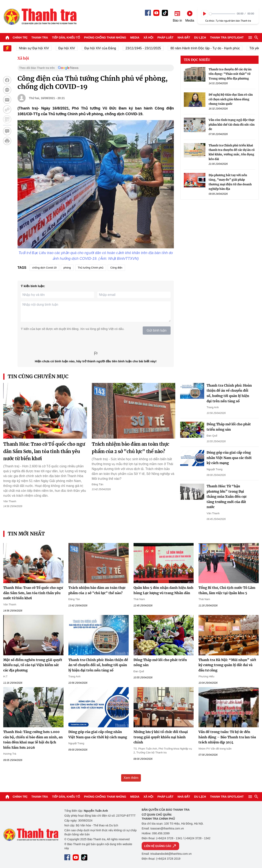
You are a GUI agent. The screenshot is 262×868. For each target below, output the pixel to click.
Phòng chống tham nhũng (105, 38)
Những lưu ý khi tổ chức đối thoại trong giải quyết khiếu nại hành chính (161, 737)
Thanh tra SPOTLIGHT (227, 38)
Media (135, 38)
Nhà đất (184, 38)
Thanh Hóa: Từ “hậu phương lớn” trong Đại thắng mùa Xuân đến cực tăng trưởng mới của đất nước (227, 496)
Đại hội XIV (70, 48)
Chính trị (20, 38)
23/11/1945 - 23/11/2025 (147, 48)
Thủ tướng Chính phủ (91, 268)
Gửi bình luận (157, 330)
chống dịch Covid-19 (44, 268)
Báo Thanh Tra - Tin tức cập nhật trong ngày (40, 17)
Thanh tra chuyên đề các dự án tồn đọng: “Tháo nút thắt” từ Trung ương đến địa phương (230, 74)
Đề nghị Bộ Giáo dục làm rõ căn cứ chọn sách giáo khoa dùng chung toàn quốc (231, 99)
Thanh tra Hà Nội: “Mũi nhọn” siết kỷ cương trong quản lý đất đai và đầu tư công (227, 665)
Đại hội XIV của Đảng (104, 48)
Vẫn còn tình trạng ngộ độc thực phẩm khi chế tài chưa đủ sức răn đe (232, 124)
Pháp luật (165, 38)
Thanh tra (40, 38)
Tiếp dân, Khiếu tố (66, 38)
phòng (67, 268)
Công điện (116, 268)
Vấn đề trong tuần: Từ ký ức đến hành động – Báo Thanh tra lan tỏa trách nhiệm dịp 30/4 (227, 737)
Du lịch (200, 38)
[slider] (222, 14)
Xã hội (148, 38)
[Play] (205, 14)
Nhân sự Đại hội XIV (38, 48)
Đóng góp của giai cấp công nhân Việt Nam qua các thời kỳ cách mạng (229, 458)
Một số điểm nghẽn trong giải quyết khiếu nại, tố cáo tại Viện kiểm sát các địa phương (33, 665)
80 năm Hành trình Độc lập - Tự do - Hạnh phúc (209, 48)
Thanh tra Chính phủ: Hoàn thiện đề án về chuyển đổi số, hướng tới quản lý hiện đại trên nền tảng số (98, 665)
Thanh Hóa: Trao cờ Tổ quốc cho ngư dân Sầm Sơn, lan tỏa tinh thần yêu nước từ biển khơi (44, 451)
